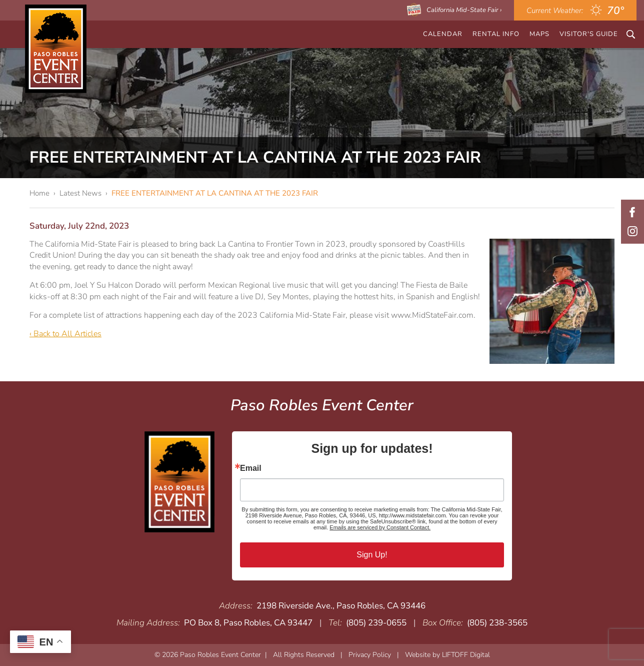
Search (631, 34)
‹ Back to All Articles (65, 334)
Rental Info (496, 34)
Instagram (632, 231)
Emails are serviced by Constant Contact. (380, 527)
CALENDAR (443, 34)
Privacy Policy (370, 655)
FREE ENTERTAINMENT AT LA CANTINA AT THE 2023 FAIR (215, 193)
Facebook (632, 212)
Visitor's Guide (589, 34)
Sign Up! (372, 555)
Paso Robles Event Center (56, 49)
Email (251, 468)
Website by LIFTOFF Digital (447, 655)
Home (39, 193)
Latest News (80, 193)
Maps (539, 34)
